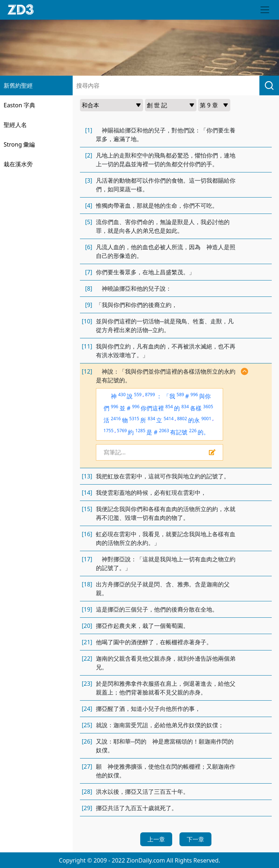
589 (180, 395)
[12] (87, 371)
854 (169, 407)
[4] (89, 206)
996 (194, 395)
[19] (87, 609)
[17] (87, 559)
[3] (89, 180)
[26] (87, 741)
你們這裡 (152, 408)
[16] (87, 534)
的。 (203, 432)
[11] (87, 346)
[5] (89, 222)
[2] (89, 155)
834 (185, 407)
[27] (87, 767)
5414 (168, 419)
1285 (140, 431)
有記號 (179, 432)
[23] (87, 684)
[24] (87, 709)
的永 (194, 420)
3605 (208, 407)
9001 (206, 419)
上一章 (156, 839)
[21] (87, 642)
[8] (89, 288)
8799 (150, 395)
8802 (182, 419)
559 (138, 395)
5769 (122, 431)
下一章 (195, 839)
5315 (134, 419)
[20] (87, 626)
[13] (87, 476)
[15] (87, 509)
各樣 (196, 408)
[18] (87, 584)
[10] (87, 321)
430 (122, 395)
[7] (89, 272)
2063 (164, 431)
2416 (116, 419)
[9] (89, 305)
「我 (169, 396)
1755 (108, 431)
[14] (87, 493)
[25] (87, 725)
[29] (87, 808)
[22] (87, 658)
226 (193, 431)
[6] (89, 247)
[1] (89, 130)
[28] (87, 792)
